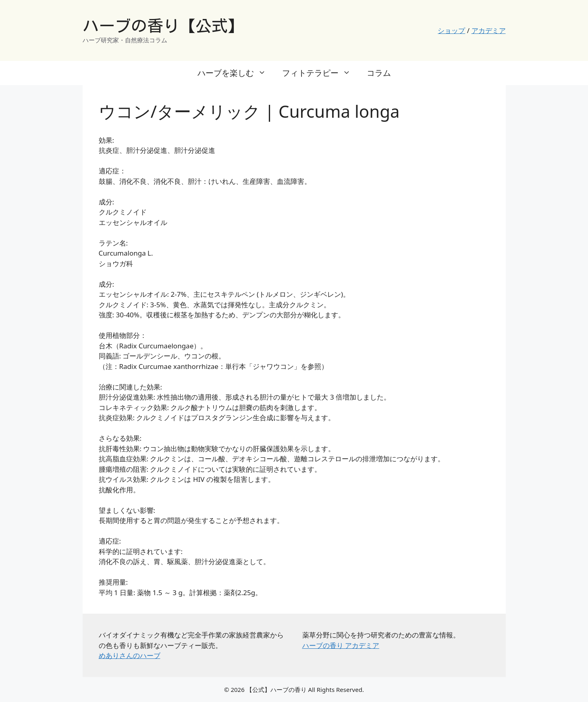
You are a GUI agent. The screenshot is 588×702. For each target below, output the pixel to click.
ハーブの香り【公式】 (163, 26)
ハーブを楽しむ (236, 73)
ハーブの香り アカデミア (341, 645)
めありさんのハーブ (130, 655)
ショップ (451, 30)
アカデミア (489, 30)
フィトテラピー (320, 73)
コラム (379, 73)
